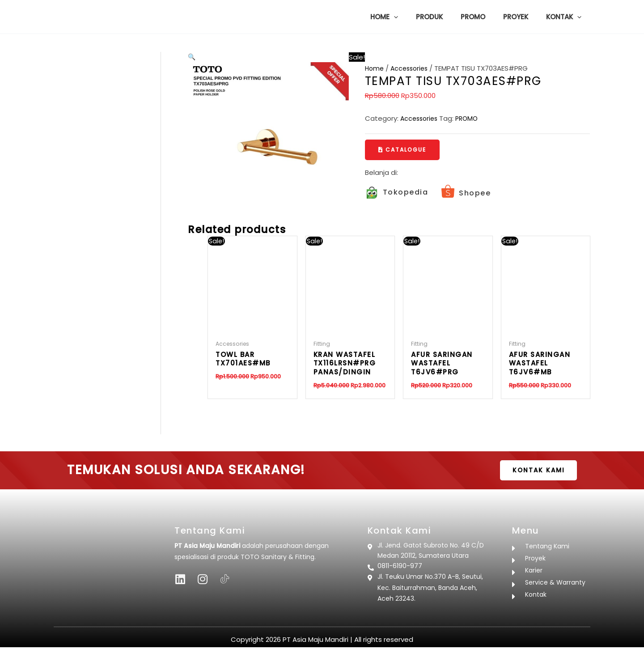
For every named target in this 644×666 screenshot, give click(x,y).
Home (375, 68)
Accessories (412, 68)
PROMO (470, 118)
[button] (414, 17)
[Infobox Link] (397, 193)
